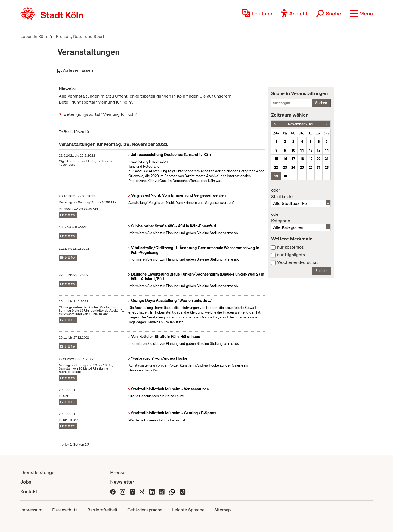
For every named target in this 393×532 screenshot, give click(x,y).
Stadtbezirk (301, 193)
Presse (118, 472)
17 (293, 159)
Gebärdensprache (145, 510)
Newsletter (122, 482)
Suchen (321, 103)
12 (311, 150)
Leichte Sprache (188, 510)
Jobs (26, 482)
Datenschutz (65, 510)
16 (285, 159)
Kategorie (301, 218)
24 (293, 167)
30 (285, 176)
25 (302, 167)
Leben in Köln (34, 37)
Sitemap (222, 510)
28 (327, 167)
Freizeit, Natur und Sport (80, 37)
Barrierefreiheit (102, 510)
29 (276, 176)
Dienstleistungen (39, 472)
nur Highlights (291, 255)
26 (311, 167)
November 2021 (301, 124)
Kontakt (29, 491)
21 (327, 159)
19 (311, 159)
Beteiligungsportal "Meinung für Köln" (100, 114)
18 (302, 159)
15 (276, 159)
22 (276, 167)
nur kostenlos (290, 247)
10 (293, 150)
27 (318, 167)
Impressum (31, 510)
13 (318, 150)
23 (285, 167)
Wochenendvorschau (298, 262)
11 (302, 150)
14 (327, 150)
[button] (361, 14)
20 (318, 159)
